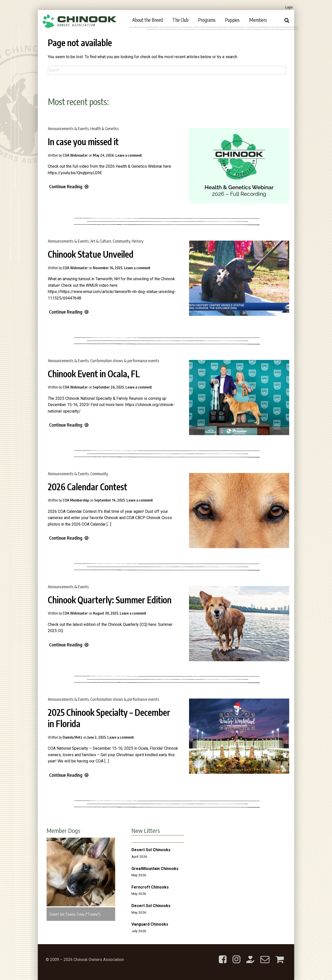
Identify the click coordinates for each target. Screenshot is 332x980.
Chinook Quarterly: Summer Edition (110, 600)
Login (289, 7)
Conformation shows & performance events (125, 361)
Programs (207, 20)
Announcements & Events (68, 129)
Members (258, 20)
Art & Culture (101, 241)
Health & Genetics (105, 129)
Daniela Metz (72, 737)
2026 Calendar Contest (88, 487)
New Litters (146, 830)
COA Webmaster (75, 155)
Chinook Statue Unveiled (91, 254)
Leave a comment (129, 155)
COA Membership (76, 500)
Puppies (232, 20)
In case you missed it (83, 142)
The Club (180, 20)
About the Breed (147, 20)
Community (121, 241)
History (137, 241)
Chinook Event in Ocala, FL (94, 374)
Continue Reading (69, 186)
